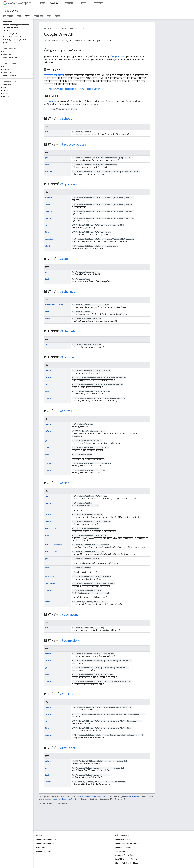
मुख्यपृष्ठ (42, 3)
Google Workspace (59, 28)
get (47, 132)
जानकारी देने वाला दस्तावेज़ (54, 75)
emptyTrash (50, 528)
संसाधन (84, 3)
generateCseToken (54, 545)
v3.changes (67, 292)
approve (49, 197)
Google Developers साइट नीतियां (64, 799)
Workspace (20, 3)
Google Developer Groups (46, 839)
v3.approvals (68, 184)
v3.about (66, 119)
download (49, 521)
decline (49, 218)
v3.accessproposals (73, 145)
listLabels (50, 576)
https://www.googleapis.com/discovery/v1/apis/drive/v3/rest (76, 89)
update (48, 398)
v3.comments (69, 357)
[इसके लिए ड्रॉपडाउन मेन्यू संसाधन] (89, 3)
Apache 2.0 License (132, 797)
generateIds (51, 552)
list (47, 165)
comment (49, 211)
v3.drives (66, 411)
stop (47, 345)
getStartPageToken (54, 305)
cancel (48, 204)
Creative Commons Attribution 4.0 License (92, 797)
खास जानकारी (8, 16)
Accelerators (41, 847)
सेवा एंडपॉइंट (49, 101)
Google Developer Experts (46, 843)
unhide (48, 463)
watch (48, 319)
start (48, 246)
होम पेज (46, 28)
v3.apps (65, 259)
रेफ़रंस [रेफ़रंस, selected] (27, 16)
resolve (49, 172)
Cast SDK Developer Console (126, 859)
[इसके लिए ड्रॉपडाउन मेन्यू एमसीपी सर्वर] (106, 3)
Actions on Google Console (126, 855)
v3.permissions (70, 641)
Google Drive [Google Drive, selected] (55, 3)
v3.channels (68, 331)
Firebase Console (122, 851)
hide (47, 447)
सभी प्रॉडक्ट (69, 3)
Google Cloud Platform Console (127, 843)
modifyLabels (51, 583)
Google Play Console (123, 847)
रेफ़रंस (84, 28)
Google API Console (123, 839)
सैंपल (49, 16)
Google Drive (11, 11)
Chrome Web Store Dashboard (127, 863)
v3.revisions (68, 748)
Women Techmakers (44, 851)
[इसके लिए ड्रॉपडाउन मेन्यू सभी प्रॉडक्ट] (76, 3)
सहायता (58, 16)
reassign (49, 239)
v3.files (64, 483)
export (48, 535)
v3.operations (69, 615)
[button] (16, 19)
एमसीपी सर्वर (99, 3)
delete (48, 377)
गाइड (19, 16)
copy (47, 496)
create (48, 370)
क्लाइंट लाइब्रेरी (117, 57)
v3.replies (66, 694)
